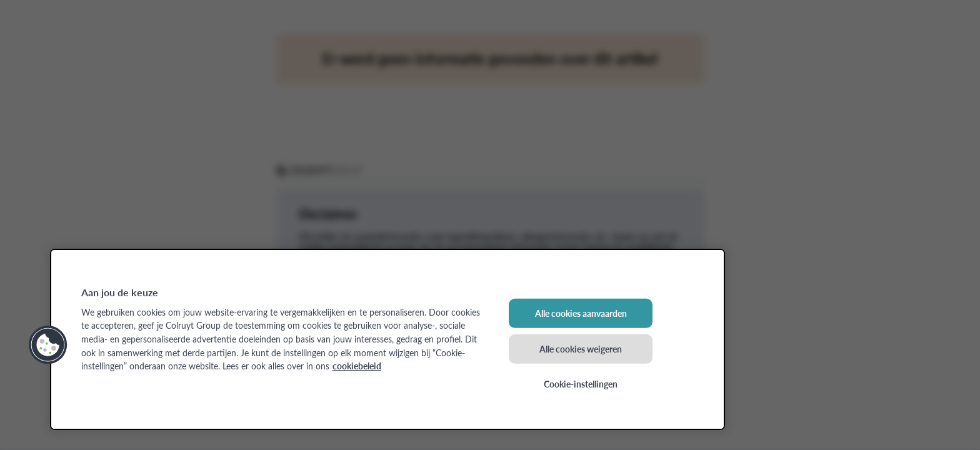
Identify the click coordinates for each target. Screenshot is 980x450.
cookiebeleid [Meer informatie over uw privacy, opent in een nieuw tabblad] (357, 366)
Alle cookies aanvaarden (581, 313)
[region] (387, 339)
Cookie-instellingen (581, 384)
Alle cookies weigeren (581, 348)
